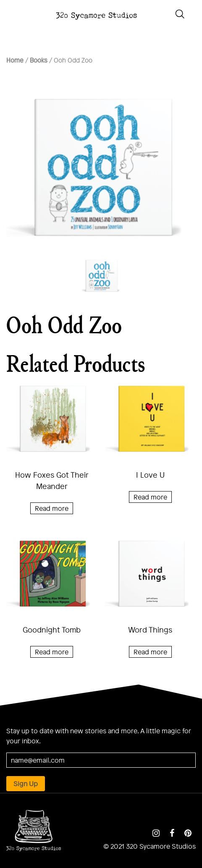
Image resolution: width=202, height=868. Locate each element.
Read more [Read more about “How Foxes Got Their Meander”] (52, 508)
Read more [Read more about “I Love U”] (150, 497)
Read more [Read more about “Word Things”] (150, 652)
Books (39, 60)
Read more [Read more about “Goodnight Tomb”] (52, 652)
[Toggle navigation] (8, 13)
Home (15, 60)
